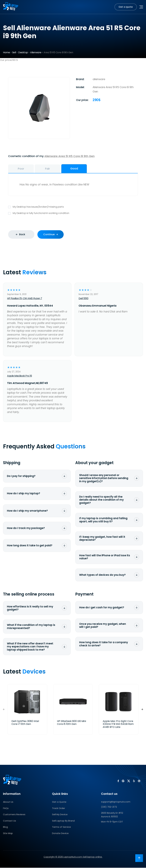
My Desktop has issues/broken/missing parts (73, 207)
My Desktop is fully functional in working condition (73, 214)
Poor (22, 169)
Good (82, 169)
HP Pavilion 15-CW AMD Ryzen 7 (25, 299)
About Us (8, 802)
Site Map (8, 834)
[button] (142, 710)
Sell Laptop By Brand (63, 821)
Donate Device (60, 834)
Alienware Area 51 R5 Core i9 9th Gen (69, 156)
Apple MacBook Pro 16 (19, 376)
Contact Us (10, 821)
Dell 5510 (83, 299)
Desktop (23, 52)
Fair (52, 169)
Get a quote (126, 7)
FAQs (6, 808)
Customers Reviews (14, 815)
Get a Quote (59, 802)
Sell (14, 52)
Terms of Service (61, 827)
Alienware (36, 52)
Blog (5, 827)
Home (6, 52)
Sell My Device (60, 815)
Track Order (59, 808)
